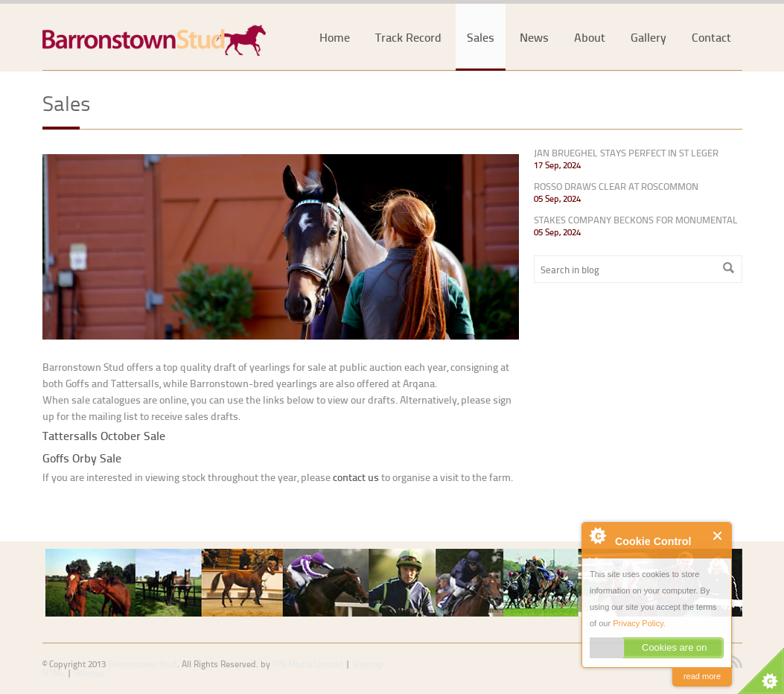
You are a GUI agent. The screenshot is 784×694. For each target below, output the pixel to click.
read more (702, 676)
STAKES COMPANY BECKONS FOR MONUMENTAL (636, 220)
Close (718, 536)
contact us (356, 477)
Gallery (648, 37)
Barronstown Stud (143, 664)
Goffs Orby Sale (82, 458)
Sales (481, 37)
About (590, 37)
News (534, 37)
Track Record (408, 37)
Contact (711, 37)
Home (335, 37)
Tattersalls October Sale (104, 435)
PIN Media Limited (308, 664)
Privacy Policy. (639, 623)
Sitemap (89, 673)
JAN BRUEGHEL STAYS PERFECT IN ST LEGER (626, 153)
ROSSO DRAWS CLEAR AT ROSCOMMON (616, 186)
